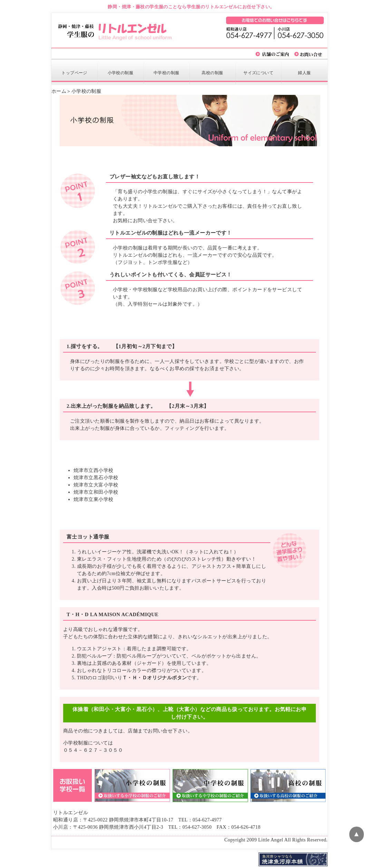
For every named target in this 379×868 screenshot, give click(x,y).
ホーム (59, 91)
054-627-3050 (197, 827)
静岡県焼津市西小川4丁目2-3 (131, 827)
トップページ (74, 73)
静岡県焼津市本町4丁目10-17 (141, 820)
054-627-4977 (207, 820)
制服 (121, 73)
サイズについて (258, 73)
